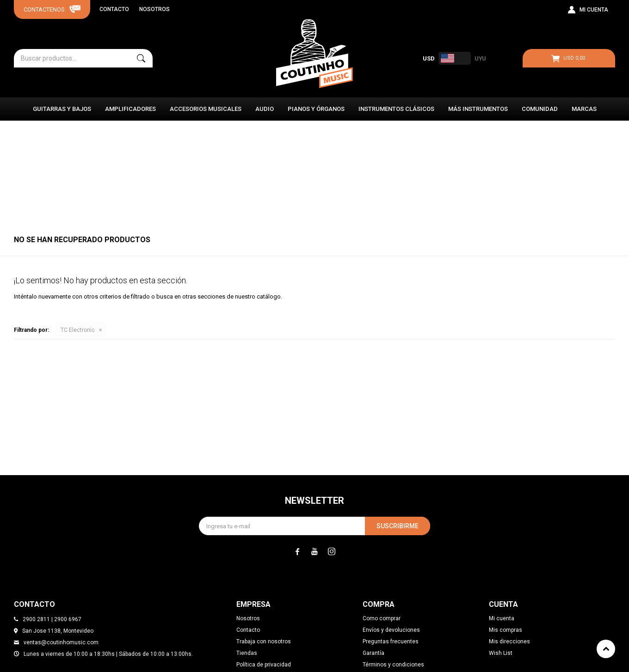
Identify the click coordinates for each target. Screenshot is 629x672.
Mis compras (506, 630)
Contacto (114, 9)
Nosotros (154, 9)
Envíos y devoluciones (391, 630)
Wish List (501, 653)
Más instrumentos (478, 109)
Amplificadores (130, 109)
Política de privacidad (264, 665)
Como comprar (382, 618)
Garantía (373, 653)
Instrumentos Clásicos (396, 109)
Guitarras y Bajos (62, 109)
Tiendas (247, 653)
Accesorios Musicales (206, 109)
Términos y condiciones (393, 665)
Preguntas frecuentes (391, 641)
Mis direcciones (509, 641)
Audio (265, 109)
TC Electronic (78, 330)
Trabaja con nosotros (264, 641)
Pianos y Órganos (316, 109)
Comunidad (540, 109)
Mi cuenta (502, 618)
